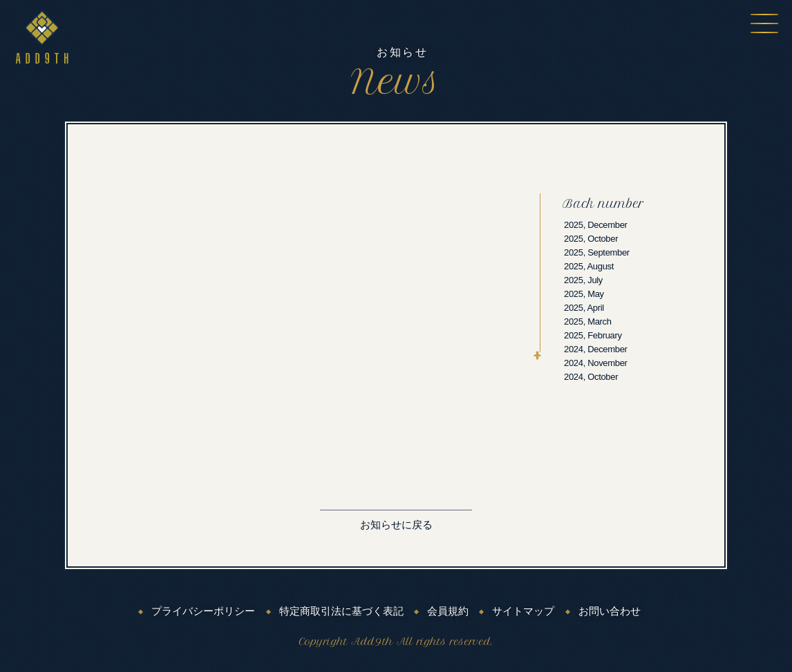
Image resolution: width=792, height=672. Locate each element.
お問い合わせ (610, 611)
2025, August (589, 266)
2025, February (593, 335)
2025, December (596, 225)
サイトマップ (523, 611)
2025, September (597, 252)
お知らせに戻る (396, 525)
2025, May (584, 294)
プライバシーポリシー (203, 611)
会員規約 (448, 611)
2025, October (591, 239)
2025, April (584, 308)
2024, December (596, 349)
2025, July (583, 280)
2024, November (596, 363)
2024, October (591, 377)
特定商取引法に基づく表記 (341, 611)
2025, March (588, 321)
